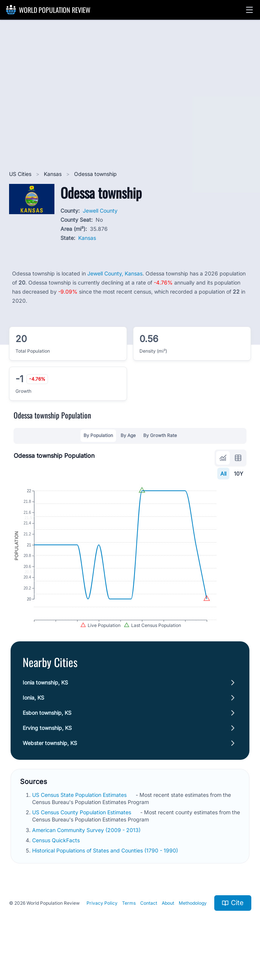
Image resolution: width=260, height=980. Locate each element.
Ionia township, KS (45, 703)
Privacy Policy (102, 924)
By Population (98, 435)
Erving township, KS (47, 749)
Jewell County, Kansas (115, 273)
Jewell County (100, 211)
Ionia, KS (33, 718)
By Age (128, 435)
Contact (149, 924)
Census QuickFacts (57, 861)
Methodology (193, 924)
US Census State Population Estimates (80, 816)
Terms (129, 924)
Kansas (53, 174)
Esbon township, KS (47, 733)
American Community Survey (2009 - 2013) (87, 851)
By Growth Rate (160, 435)
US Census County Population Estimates (82, 833)
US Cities (21, 174)
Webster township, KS (50, 764)
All (223, 474)
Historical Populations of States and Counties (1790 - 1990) (106, 871)
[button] (249, 10)
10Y (239, 474)
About (168, 924)
